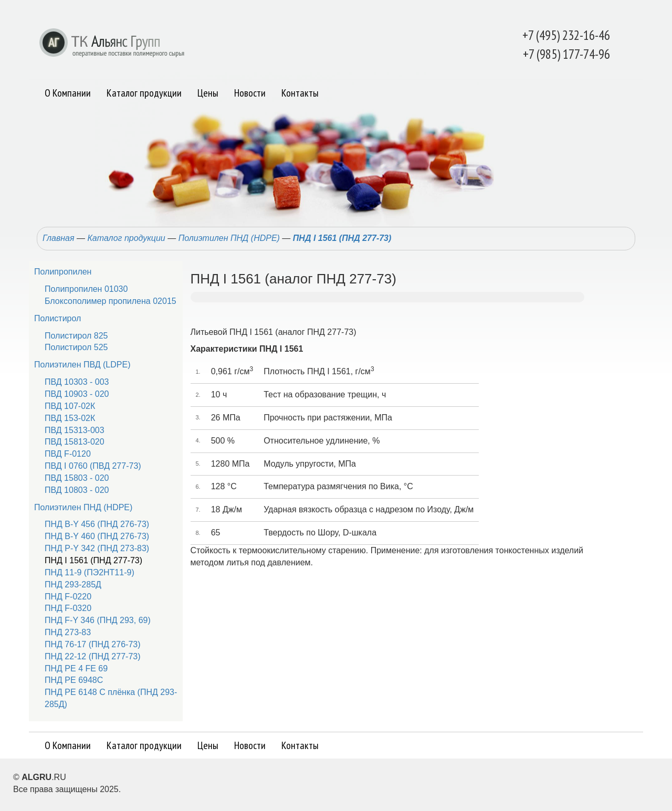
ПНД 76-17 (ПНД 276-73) (93, 644)
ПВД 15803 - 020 (77, 478)
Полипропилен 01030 (86, 289)
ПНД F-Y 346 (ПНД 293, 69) (98, 620)
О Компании (68, 93)
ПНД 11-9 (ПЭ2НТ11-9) (90, 572)
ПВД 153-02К (70, 418)
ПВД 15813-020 (75, 442)
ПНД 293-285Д (73, 584)
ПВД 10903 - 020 (77, 394)
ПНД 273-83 (68, 632)
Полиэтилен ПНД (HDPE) (229, 238)
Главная (59, 238)
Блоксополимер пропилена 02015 (111, 301)
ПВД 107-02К (70, 406)
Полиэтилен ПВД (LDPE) (82, 365)
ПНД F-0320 (68, 608)
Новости (250, 93)
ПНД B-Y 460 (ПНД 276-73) (97, 536)
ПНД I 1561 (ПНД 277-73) (342, 238)
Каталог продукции (144, 93)
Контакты (300, 93)
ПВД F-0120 (68, 454)
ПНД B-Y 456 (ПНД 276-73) (97, 524)
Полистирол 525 (76, 347)
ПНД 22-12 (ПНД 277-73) (93, 656)
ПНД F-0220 (68, 597)
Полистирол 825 (76, 336)
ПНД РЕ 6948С (74, 680)
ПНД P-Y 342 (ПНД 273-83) (97, 548)
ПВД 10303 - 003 (77, 382)
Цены (208, 93)
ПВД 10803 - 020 (77, 490)
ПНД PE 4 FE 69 (76, 668)
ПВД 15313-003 (75, 430)
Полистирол (57, 318)
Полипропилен (63, 272)
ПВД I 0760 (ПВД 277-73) (93, 466)
